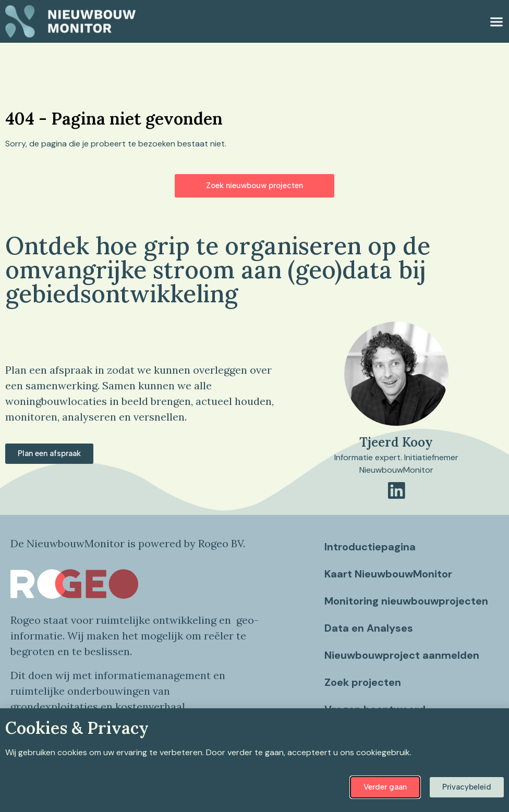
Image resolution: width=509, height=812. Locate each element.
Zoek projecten (363, 693)
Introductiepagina (370, 547)
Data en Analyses (369, 638)
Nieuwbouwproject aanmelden (402, 666)
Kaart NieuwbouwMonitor (388, 574)
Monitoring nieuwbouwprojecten (378, 606)
